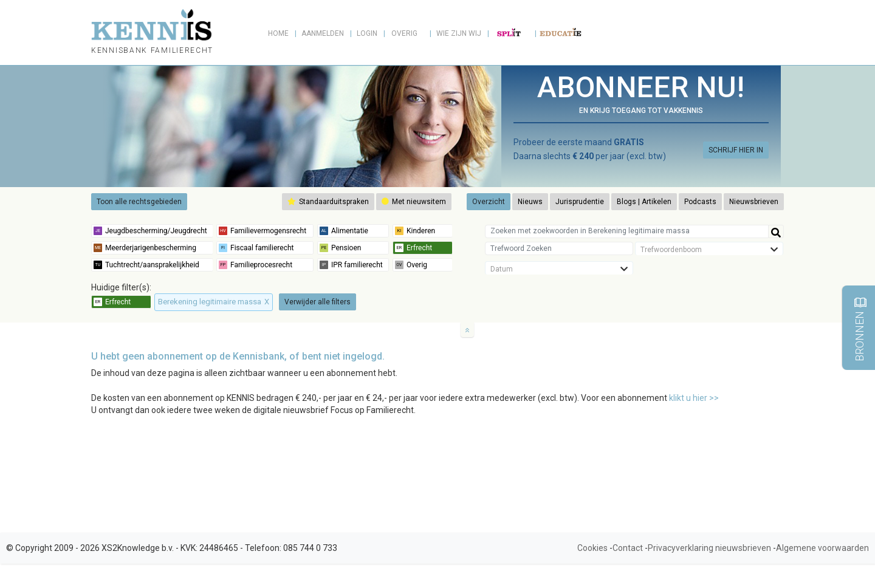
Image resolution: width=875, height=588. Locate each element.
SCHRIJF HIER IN (736, 150)
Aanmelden (323, 33)
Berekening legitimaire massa (214, 302)
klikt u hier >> (694, 398)
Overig (404, 33)
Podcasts (700, 202)
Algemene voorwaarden (822, 548)
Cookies (592, 548)
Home (278, 33)
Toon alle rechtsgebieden (139, 202)
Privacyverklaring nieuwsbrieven (709, 548)
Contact (628, 548)
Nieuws (530, 202)
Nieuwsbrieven (754, 202)
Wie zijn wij (459, 33)
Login (367, 33)
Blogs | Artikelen (644, 202)
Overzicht (489, 202)
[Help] (776, 231)
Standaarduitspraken (328, 202)
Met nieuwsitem (414, 202)
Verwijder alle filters (317, 302)
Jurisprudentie (580, 202)
